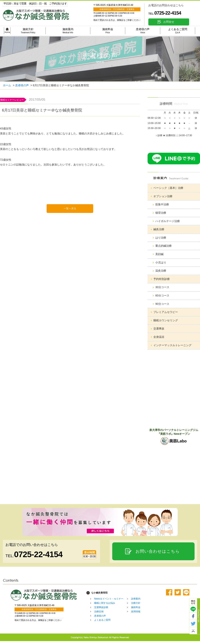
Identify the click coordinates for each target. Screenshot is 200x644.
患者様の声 (143, 31)
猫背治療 (161, 213)
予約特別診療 (162, 279)
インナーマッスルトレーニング (172, 345)
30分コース (162, 287)
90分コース (162, 304)
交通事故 (159, 329)
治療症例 (99, 612)
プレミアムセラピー (166, 312)
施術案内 (68, 31)
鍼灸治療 (159, 229)
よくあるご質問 (178, 31)
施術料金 (108, 31)
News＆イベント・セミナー (109, 599)
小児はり (161, 262)
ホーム (7, 85)
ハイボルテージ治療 (168, 221)
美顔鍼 (159, 254)
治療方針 (136, 603)
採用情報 (136, 612)
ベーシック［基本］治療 (168, 188)
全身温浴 (159, 337)
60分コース (162, 295)
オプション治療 (163, 196)
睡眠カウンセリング (166, 320)
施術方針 (28, 31)
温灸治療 (161, 271)
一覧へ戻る (70, 208)
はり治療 (161, 238)
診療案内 (136, 599)
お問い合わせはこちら (158, 551)
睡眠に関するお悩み (105, 603)
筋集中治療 (162, 204)
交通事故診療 (101, 607)
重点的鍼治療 (163, 246)
